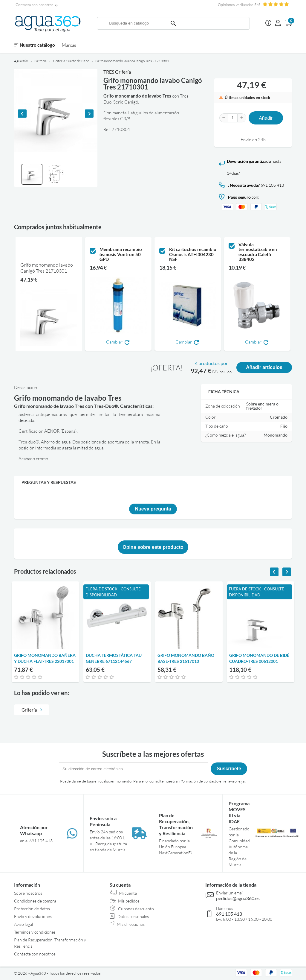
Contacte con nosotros (35, 954)
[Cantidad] (233, 118)
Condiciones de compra (35, 901)
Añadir (266, 118)
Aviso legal (23, 924)
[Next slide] (89, 114)
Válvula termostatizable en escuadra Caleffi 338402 (258, 252)
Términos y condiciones (35, 932)
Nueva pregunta (153, 509)
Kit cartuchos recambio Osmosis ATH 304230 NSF (193, 254)
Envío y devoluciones (33, 916)
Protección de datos (32, 909)
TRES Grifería (117, 72)
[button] (32, 174)
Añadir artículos (264, 367)
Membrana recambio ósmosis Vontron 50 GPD (121, 254)
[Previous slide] (22, 114)
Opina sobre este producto (153, 547)
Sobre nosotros (28, 893)
